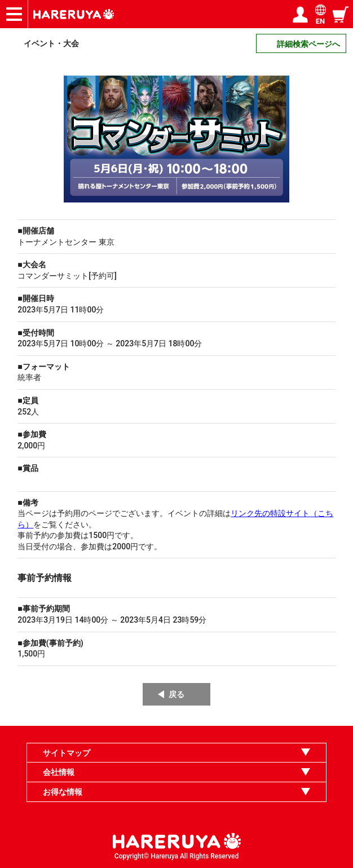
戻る (177, 694)
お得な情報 (63, 792)
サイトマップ (67, 753)
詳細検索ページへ (308, 44)
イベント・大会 (51, 43)
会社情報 (59, 772)
